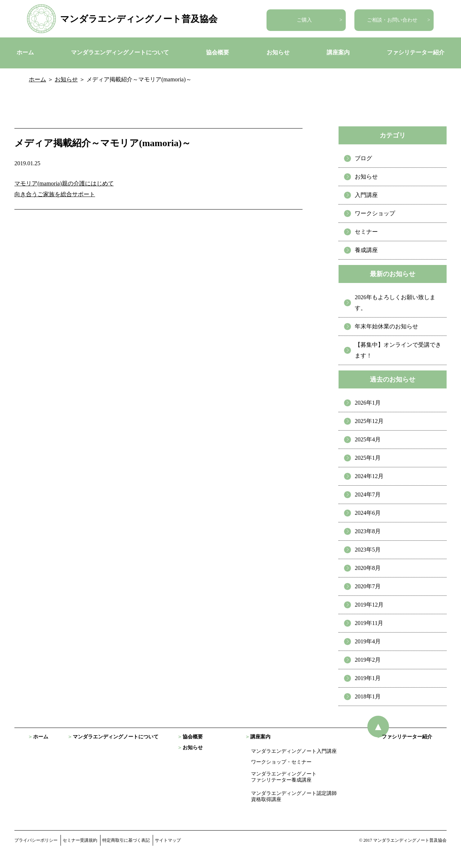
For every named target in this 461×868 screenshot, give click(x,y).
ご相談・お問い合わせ (392, 20)
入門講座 (366, 195)
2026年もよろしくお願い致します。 (395, 303)
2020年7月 (368, 586)
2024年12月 (369, 476)
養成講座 (366, 250)
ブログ (363, 158)
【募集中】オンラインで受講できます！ (398, 350)
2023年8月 (368, 531)
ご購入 (304, 20)
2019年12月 (369, 605)
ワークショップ (375, 213)
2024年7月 (368, 494)
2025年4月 (368, 439)
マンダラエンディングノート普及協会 (139, 19)
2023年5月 (368, 550)
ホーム (25, 52)
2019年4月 (368, 641)
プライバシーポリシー (36, 840)
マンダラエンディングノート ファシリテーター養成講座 (284, 777)
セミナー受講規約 (80, 840)
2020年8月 (368, 568)
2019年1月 (368, 678)
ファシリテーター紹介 (416, 52)
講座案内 (338, 52)
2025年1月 (368, 458)
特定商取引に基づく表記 (126, 840)
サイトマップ (168, 840)
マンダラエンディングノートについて (120, 52)
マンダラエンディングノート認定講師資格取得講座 (294, 796)
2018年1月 (368, 696)
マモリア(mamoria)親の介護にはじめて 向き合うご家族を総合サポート (64, 189)
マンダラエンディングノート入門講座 (294, 751)
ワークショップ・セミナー (281, 762)
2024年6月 (368, 513)
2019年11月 (369, 623)
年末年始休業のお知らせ (386, 326)
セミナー (366, 232)
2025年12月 (369, 421)
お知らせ (278, 52)
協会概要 (218, 52)
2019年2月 (368, 660)
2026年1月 (368, 403)
